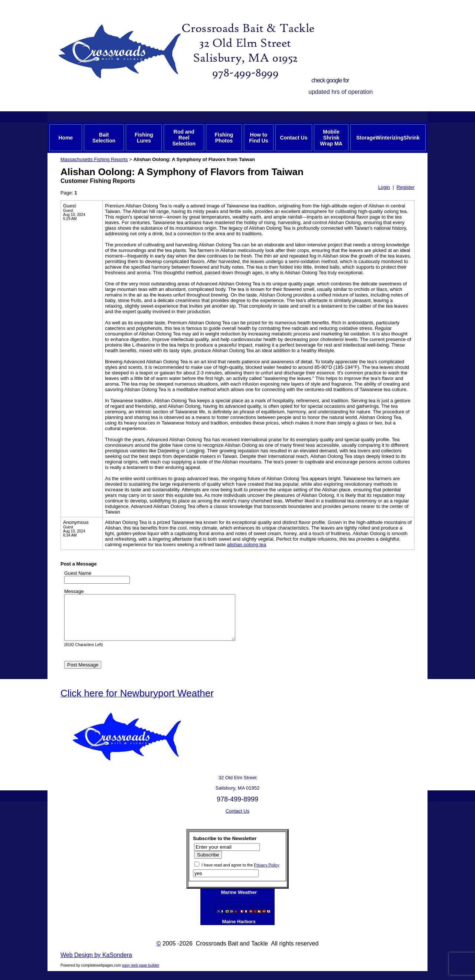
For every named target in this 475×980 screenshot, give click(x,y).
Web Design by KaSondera (96, 964)
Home (65, 138)
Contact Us (294, 138)
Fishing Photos (224, 138)
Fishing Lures (144, 138)
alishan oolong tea (247, 545)
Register (406, 187)
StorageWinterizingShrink (388, 138)
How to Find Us (258, 138)
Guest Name (78, 573)
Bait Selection (104, 138)
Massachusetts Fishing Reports (94, 159)
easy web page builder (141, 974)
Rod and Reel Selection (184, 138)
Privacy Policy (266, 874)
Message (74, 591)
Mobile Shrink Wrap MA (331, 138)
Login (384, 187)
